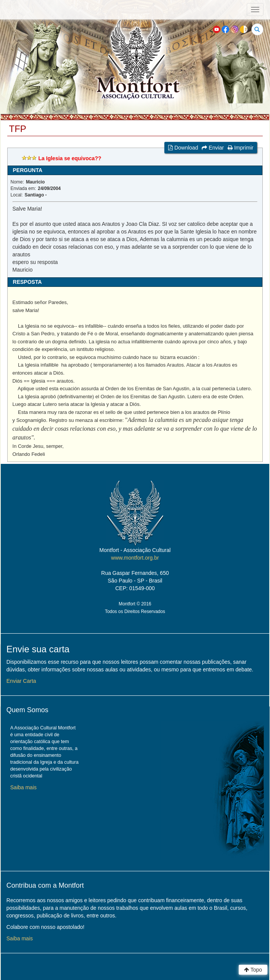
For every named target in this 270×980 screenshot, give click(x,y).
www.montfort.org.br (135, 558)
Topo (253, 970)
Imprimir (240, 148)
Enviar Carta (21, 681)
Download (183, 148)
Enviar (213, 148)
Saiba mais (23, 787)
